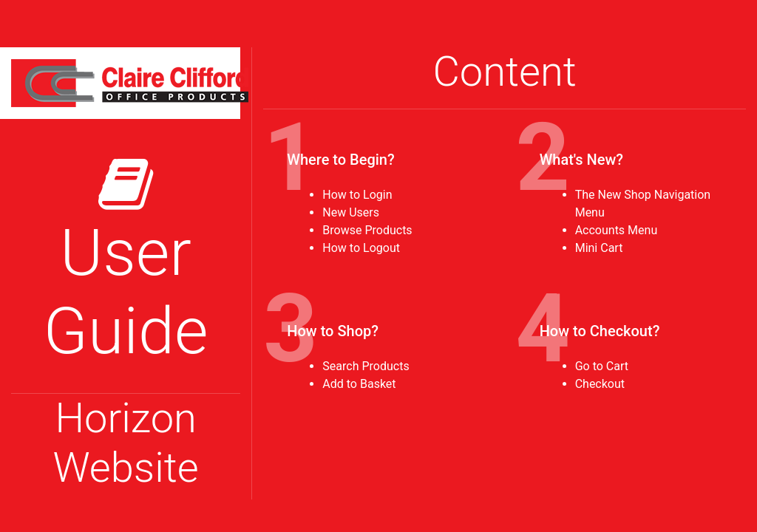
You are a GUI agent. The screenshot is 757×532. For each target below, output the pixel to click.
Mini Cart (599, 248)
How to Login (357, 195)
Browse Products (367, 230)
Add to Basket (359, 384)
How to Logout (361, 248)
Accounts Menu (617, 230)
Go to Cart (602, 366)
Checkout (600, 384)
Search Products (366, 366)
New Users (351, 212)
